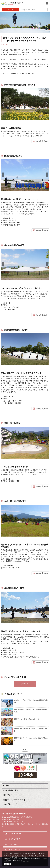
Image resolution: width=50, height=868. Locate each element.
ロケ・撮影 (13, 844)
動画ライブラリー (15, 839)
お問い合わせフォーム (17, 850)
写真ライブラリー (15, 834)
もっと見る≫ (42, 141)
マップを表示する (22, 684)
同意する (7, 864)
